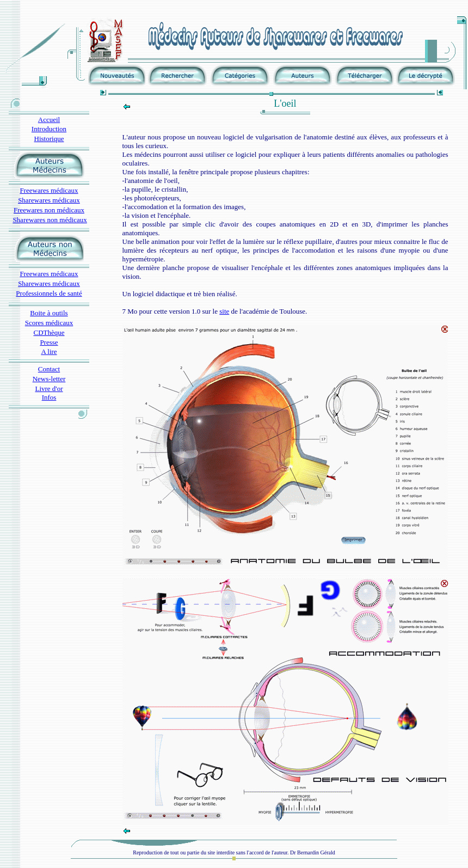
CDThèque (49, 332)
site (224, 311)
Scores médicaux (49, 323)
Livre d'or (49, 389)
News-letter (49, 379)
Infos (49, 397)
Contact (49, 369)
